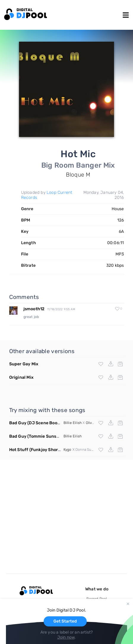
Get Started (65, 621)
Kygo (68, 450)
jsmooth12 (34, 309)
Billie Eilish (73, 423)
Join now (66, 637)
